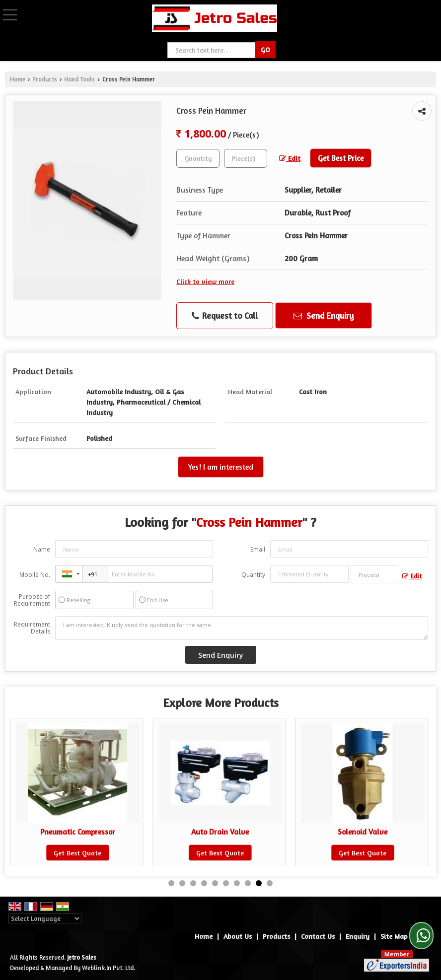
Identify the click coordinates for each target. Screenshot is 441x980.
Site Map (394, 936)
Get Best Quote (86, 853)
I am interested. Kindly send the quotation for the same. (242, 628)
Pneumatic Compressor (86, 832)
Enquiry (358, 936)
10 (270, 883)
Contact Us (318, 936)
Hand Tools (79, 79)
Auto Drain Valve (228, 832)
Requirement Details (32, 628)
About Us (238, 936)
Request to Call (225, 316)
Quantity (253, 575)
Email (258, 549)
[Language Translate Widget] (45, 918)
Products (45, 79)
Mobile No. (35, 575)
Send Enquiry (324, 315)
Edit (290, 158)
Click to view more (205, 281)
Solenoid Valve (371, 832)
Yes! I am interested (221, 467)
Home (18, 79)
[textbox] (246, 158)
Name (42, 549)
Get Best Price (341, 158)
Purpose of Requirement (32, 600)
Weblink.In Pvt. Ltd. (109, 968)
